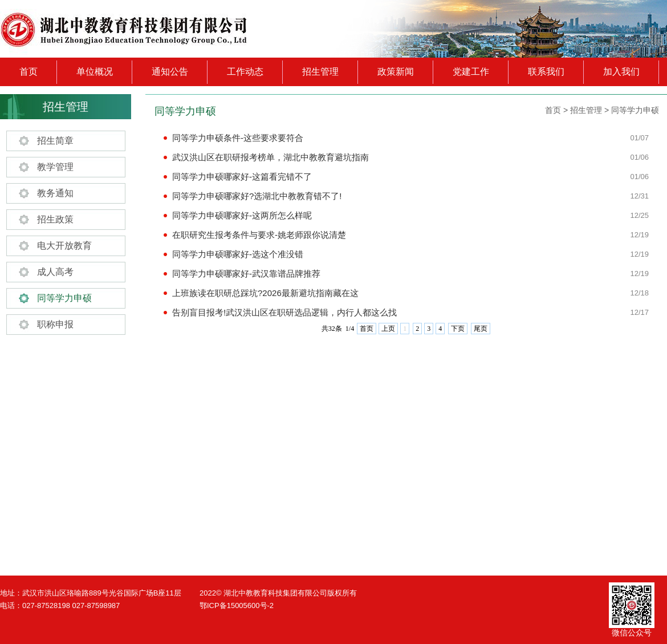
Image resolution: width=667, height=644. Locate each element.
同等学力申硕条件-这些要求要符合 (238, 138)
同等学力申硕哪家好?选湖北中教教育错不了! (257, 196)
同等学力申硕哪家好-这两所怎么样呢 (242, 215)
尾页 (481, 329)
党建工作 (471, 72)
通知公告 (170, 72)
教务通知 (55, 193)
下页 (458, 329)
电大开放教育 (64, 246)
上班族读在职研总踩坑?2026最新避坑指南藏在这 (265, 293)
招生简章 (55, 141)
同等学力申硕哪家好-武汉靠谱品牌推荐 (246, 274)
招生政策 (55, 219)
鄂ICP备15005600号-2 (237, 605)
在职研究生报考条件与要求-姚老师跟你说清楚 (259, 235)
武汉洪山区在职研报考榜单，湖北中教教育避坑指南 (271, 157)
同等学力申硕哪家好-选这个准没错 (238, 254)
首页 (29, 72)
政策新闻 (396, 72)
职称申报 (55, 324)
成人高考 (55, 272)
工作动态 (245, 72)
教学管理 (55, 167)
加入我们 (621, 72)
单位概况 (95, 72)
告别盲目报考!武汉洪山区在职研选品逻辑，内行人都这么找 (284, 312)
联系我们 (546, 72)
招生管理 (320, 72)
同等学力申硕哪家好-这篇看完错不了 (242, 177)
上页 (388, 329)
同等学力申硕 (64, 298)
